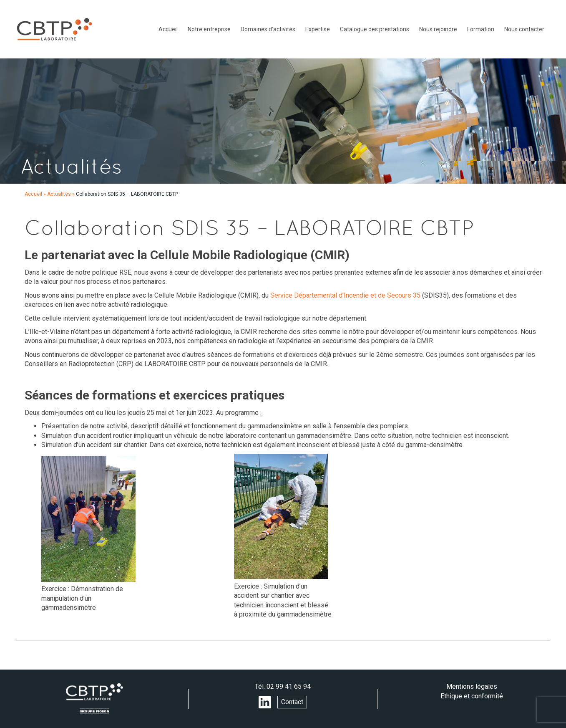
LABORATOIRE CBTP (54, 29)
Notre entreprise (209, 29)
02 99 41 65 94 (289, 686)
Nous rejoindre (438, 29)
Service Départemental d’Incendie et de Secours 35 (345, 295)
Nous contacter (524, 29)
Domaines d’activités (268, 29)
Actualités (59, 194)
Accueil (168, 29)
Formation (481, 29)
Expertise (318, 29)
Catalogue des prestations (375, 29)
